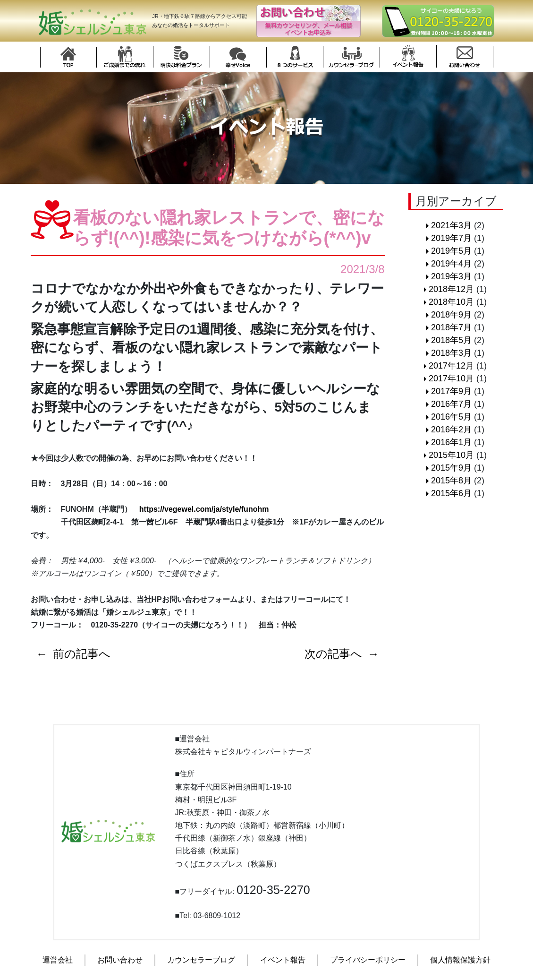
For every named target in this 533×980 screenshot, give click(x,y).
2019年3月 (451, 276)
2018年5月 (451, 340)
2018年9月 (451, 315)
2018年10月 (451, 302)
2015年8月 (451, 481)
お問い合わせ (120, 960)
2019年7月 (451, 238)
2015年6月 (451, 493)
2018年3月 (451, 353)
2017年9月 (451, 391)
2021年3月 (451, 225)
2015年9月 (451, 468)
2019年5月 (451, 251)
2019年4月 (451, 264)
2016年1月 (451, 442)
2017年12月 (451, 366)
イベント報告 (283, 960)
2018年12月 (451, 289)
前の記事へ (82, 654)
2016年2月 (451, 430)
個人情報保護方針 (460, 960)
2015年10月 (451, 455)
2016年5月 (451, 417)
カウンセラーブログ (201, 960)
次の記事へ (333, 654)
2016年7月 (451, 404)
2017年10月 (451, 378)
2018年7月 (451, 327)
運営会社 (58, 960)
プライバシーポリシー (368, 960)
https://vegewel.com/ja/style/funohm (204, 509)
